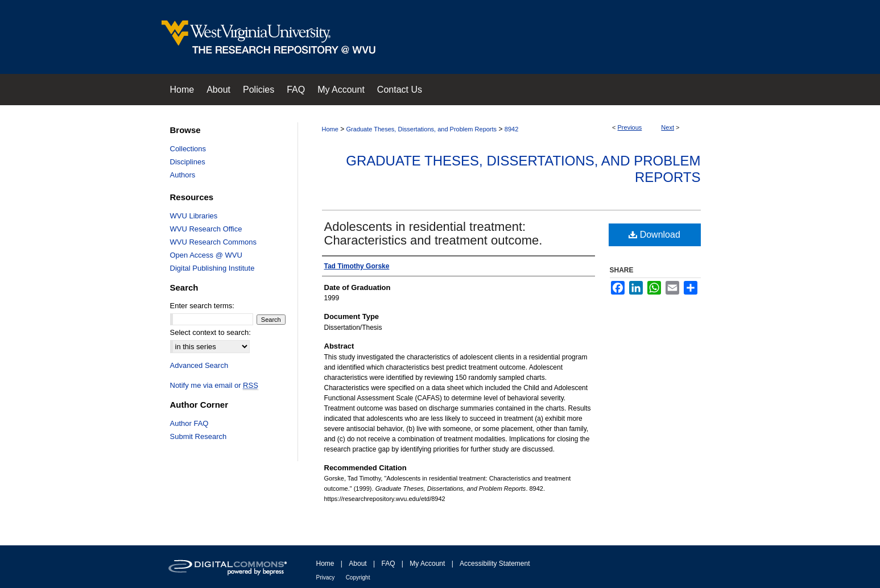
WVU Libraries (194, 216)
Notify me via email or (214, 385)
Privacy (326, 577)
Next (668, 127)
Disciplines (188, 162)
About (358, 564)
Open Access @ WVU (206, 255)
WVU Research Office (206, 229)
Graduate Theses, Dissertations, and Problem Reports (422, 129)
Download (654, 235)
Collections (188, 149)
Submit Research (199, 436)
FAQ (388, 564)
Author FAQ (189, 423)
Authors (183, 175)
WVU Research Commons (213, 242)
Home (330, 129)
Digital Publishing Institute (212, 268)
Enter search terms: (202, 306)
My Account (427, 564)
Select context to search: (210, 332)
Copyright (358, 577)
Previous (630, 127)
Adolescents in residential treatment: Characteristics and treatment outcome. (433, 233)
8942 (511, 129)
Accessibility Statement (495, 564)
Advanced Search (199, 365)
